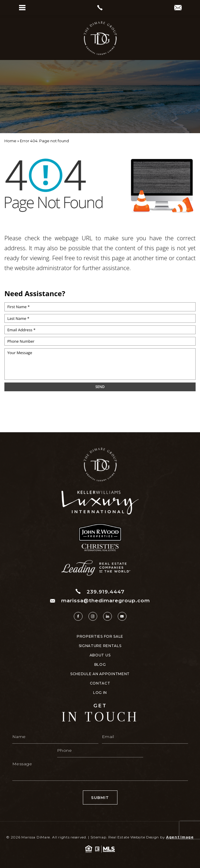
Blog (100, 665)
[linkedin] (107, 616)
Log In (100, 693)
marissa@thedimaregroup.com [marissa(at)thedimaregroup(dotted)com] (100, 601)
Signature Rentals (100, 646)
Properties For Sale (100, 637)
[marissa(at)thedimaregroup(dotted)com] (178, 8)
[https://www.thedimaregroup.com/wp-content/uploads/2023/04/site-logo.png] (100, 38)
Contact (100, 683)
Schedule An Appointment (100, 674)
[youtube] (122, 616)
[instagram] (93, 616)
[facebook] (78, 616)
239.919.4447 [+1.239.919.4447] (100, 592)
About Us (100, 655)
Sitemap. (99, 837)
